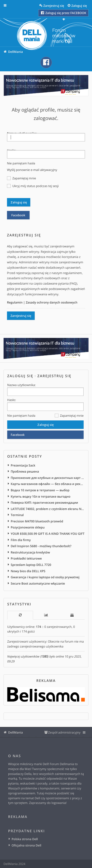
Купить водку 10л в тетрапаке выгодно (41, 496)
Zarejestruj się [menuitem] (54, 6)
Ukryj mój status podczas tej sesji (33, 186)
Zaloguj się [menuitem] (79, 6)
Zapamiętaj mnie (21, 178)
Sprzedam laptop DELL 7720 (31, 565)
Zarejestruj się (21, 316)
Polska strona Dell (25, 839)
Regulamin (15, 302)
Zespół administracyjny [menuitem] (64, 732)
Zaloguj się (20, 376)
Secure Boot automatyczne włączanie (38, 583)
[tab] (20, 615)
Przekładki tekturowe (26, 558)
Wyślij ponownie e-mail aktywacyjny (32, 170)
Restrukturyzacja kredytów (30, 552)
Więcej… (8, 6)
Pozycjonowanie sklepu (28, 527)
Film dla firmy (21, 540)
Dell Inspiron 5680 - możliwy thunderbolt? (41, 546)
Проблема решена (25, 471)
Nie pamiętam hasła (21, 163)
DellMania (15, 732)
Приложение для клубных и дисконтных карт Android (48, 478)
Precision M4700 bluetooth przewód (37, 521)
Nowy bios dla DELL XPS (28, 571)
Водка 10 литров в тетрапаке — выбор (40, 490)
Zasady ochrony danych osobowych (52, 302)
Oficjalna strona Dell (26, 845)
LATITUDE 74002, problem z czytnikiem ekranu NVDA (48, 509)
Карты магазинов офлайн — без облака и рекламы (48, 484)
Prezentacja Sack (23, 465)
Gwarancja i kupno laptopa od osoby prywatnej (45, 577)
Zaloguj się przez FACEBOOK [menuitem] (63, 13)
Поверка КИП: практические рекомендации (44, 503)
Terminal (17, 515)
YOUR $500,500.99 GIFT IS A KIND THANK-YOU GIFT (48, 534)
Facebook (18, 215)
